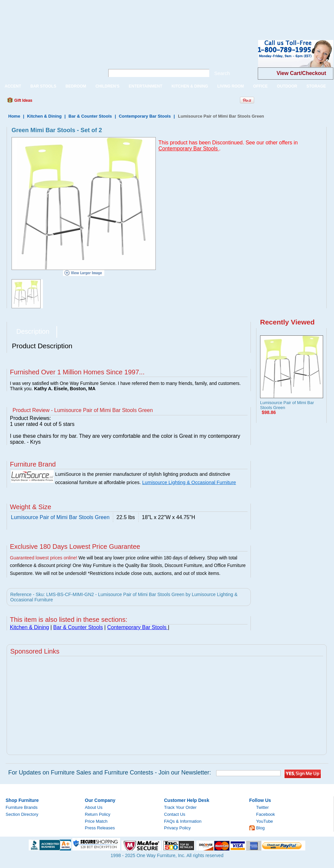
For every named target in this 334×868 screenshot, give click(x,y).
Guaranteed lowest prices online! (44, 558)
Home (14, 116)
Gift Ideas (23, 100)
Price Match (96, 821)
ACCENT (13, 86)
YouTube (265, 821)
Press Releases (100, 828)
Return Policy (98, 814)
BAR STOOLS (43, 86)
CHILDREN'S (107, 86)
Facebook (266, 814)
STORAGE (316, 86)
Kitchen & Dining (44, 116)
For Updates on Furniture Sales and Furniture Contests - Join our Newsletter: (110, 773)
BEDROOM (76, 86)
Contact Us (175, 814)
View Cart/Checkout (301, 73)
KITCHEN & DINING (190, 86)
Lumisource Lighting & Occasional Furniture (189, 482)
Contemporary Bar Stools (145, 116)
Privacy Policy (177, 828)
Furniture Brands (22, 807)
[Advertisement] (120, 15)
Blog (260, 828)
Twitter (262, 807)
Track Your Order (180, 807)
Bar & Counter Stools (90, 116)
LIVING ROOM (231, 86)
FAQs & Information (183, 821)
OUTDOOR (287, 86)
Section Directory (22, 814)
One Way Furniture (49, 59)
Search (222, 73)
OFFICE (260, 86)
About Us (94, 807)
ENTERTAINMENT (146, 86)
